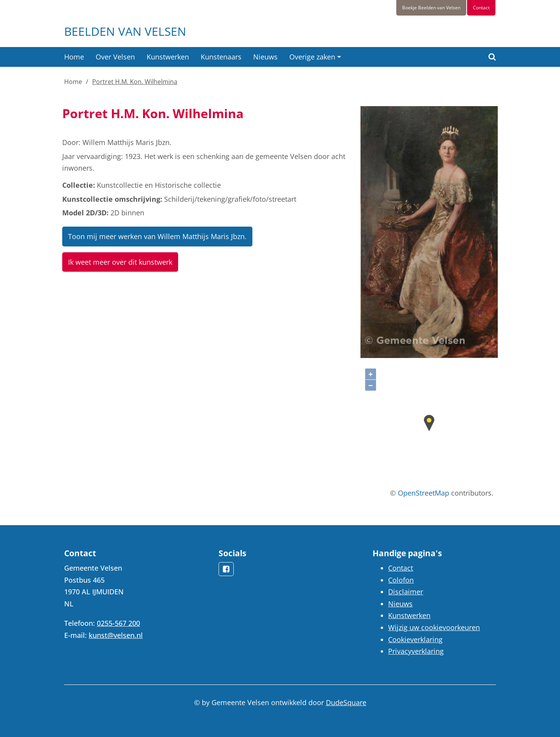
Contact (481, 8)
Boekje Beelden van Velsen (431, 8)
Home (74, 57)
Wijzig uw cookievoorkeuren (434, 627)
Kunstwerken (168, 57)
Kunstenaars (221, 57)
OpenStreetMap (423, 493)
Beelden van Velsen (125, 31)
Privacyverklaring (416, 651)
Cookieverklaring (415, 639)
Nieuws (265, 57)
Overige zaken (312, 57)
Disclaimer (406, 592)
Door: (71, 142)
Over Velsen (115, 57)
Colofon (401, 580)
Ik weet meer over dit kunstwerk (120, 262)
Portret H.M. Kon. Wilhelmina (135, 82)
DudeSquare (346, 702)
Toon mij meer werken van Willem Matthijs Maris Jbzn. (157, 236)
